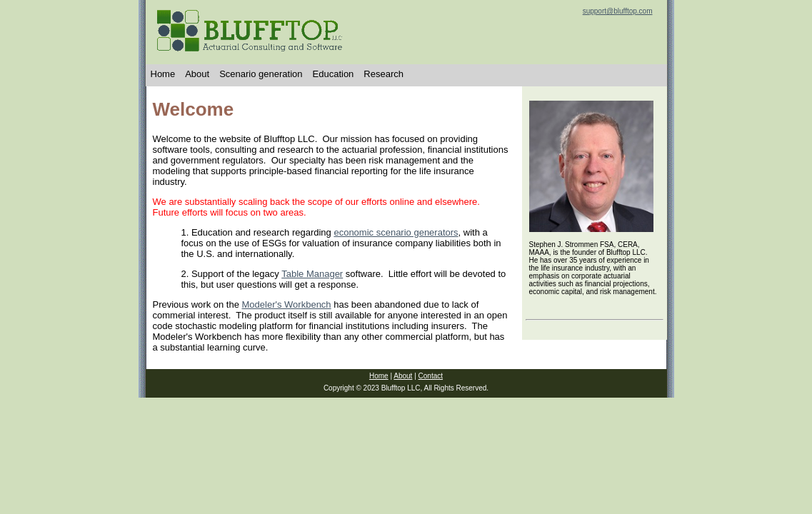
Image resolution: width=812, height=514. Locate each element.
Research (384, 74)
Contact (431, 376)
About (197, 74)
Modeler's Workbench (287, 304)
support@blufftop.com (618, 11)
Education (334, 74)
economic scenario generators (396, 232)
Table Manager (312, 274)
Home (163, 74)
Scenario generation (261, 74)
